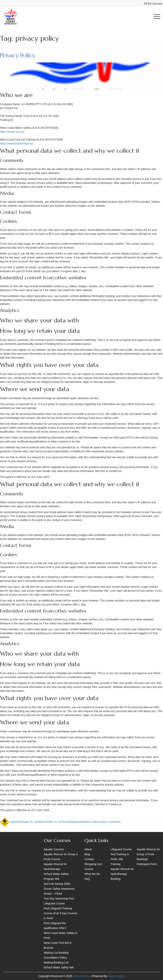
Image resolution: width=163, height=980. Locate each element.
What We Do (92, 874)
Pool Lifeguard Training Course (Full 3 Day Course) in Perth (60, 913)
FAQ (87, 879)
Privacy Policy (18, 55)
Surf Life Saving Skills (57, 884)
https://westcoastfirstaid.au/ (17, 143)
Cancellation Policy (55, 958)
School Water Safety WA (59, 967)
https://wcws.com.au (12, 132)
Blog (87, 854)
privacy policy (91, 822)
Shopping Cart (93, 864)
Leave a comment (110, 822)
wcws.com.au (81, 976)
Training (115, 864)
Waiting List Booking (56, 953)
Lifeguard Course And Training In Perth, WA (121, 854)
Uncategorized (73, 822)
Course (89, 869)
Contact (89, 859)
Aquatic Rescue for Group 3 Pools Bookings (148, 854)
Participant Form (147, 864)
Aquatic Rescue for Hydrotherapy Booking (122, 874)
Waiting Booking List (56, 962)
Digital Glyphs (116, 976)
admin (14, 822)
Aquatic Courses (54, 849)
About (88, 849)
